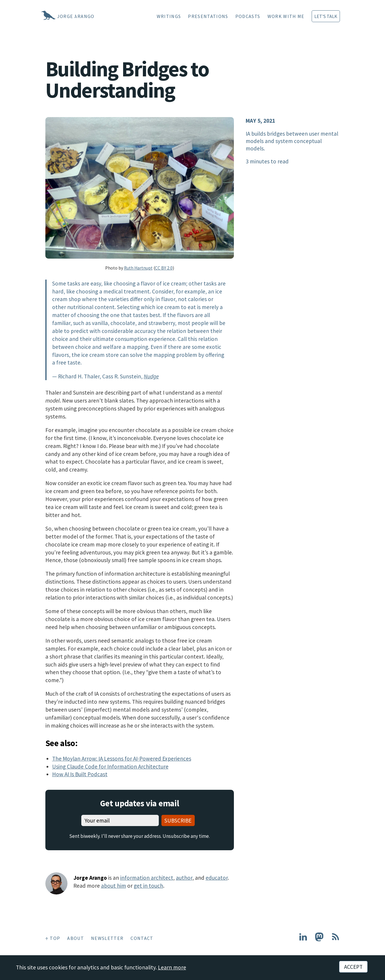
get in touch (148, 886)
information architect (147, 878)
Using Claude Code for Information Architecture (110, 766)
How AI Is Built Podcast (80, 774)
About (76, 938)
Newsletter (107, 938)
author (184, 878)
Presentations (208, 16)
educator (217, 878)
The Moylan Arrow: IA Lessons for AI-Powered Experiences (122, 759)
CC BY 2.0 (164, 268)
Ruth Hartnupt (138, 268)
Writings (169, 16)
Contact (142, 938)
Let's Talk (326, 16)
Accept (353, 967)
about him (114, 886)
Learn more (172, 967)
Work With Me (286, 16)
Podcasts (248, 16)
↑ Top (53, 938)
